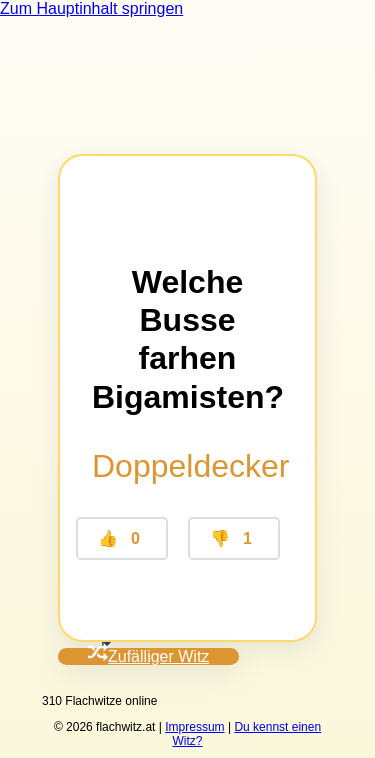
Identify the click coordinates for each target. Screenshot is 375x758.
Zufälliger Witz (148, 656)
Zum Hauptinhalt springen (91, 8)
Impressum (194, 727)
